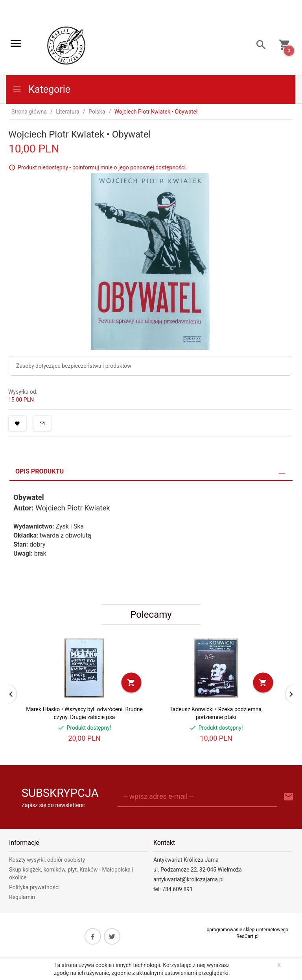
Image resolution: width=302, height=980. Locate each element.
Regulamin (22, 897)
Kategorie (41, 89)
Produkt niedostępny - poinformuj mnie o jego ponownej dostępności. (102, 167)
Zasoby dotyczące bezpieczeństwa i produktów (74, 366)
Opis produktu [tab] (40, 471)
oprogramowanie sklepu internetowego (247, 930)
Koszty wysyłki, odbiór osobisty (47, 860)
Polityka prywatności (34, 887)
